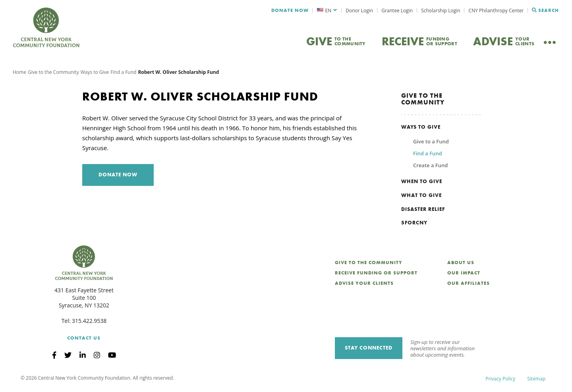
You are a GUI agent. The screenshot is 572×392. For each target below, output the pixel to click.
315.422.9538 (89, 322)
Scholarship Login (441, 11)
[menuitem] (327, 11)
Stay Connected (369, 349)
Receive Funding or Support (376, 274)
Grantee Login (397, 11)
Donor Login (359, 11)
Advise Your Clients (364, 285)
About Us (461, 264)
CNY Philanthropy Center (496, 11)
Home (19, 73)
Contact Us (84, 339)
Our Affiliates (469, 285)
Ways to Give (95, 73)
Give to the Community (53, 73)
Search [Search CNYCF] (545, 10)
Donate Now (290, 10)
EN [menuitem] (329, 11)
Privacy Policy (500, 380)
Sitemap (536, 380)
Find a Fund (123, 73)
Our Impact (464, 274)
